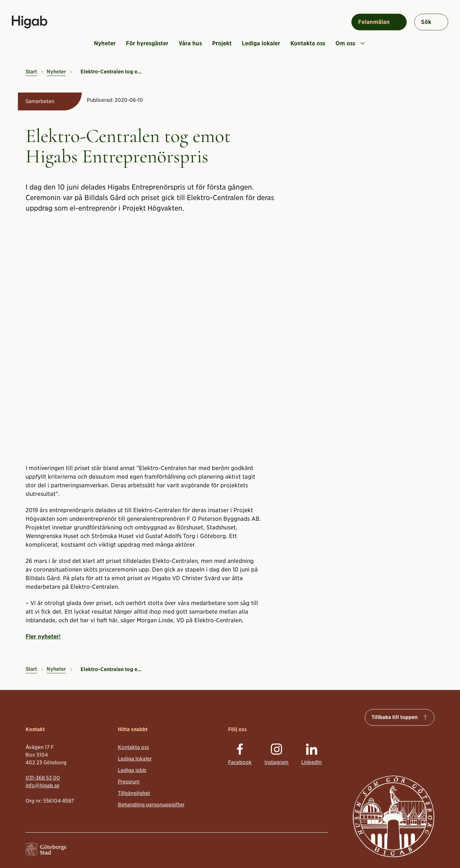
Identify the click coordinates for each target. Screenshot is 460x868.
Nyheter (105, 43)
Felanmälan (374, 22)
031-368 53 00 (43, 778)
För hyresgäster (147, 43)
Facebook (240, 762)
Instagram (276, 762)
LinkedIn (311, 762)
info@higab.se (42, 785)
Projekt (222, 43)
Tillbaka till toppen (395, 717)
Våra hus (190, 43)
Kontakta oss (308, 43)
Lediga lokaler (261, 43)
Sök (426, 22)
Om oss (350, 43)
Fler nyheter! (43, 636)
